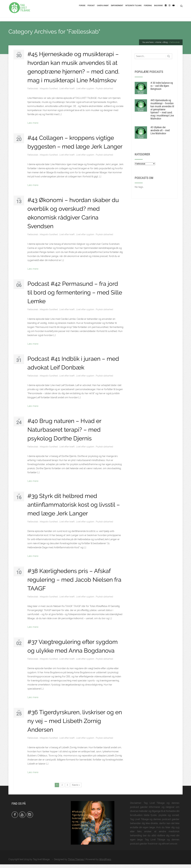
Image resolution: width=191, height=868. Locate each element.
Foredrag (148, 8)
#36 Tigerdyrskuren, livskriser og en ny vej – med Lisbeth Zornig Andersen (75, 724)
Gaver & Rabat (103, 8)
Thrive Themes (76, 863)
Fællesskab (33, 92)
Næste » (76, 788)
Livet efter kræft (67, 92)
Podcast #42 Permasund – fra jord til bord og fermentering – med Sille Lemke (75, 296)
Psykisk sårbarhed (104, 92)
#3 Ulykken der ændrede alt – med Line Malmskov (160, 134)
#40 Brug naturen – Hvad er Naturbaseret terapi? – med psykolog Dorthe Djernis (64, 433)
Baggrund (158, 8)
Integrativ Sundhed (49, 92)
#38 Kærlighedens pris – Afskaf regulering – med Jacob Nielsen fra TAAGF (74, 583)
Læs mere (33, 127)
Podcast (91, 8)
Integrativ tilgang (134, 8)
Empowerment (117, 8)
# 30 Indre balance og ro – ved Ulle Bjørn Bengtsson (162, 89)
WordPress (105, 863)
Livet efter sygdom (85, 92)
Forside (82, 8)
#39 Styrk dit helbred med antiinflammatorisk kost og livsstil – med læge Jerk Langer (74, 508)
